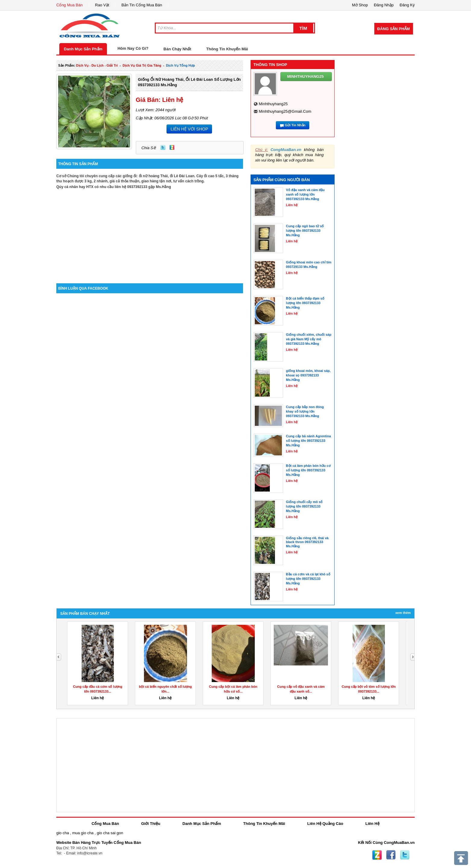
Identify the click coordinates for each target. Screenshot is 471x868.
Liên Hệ (372, 824)
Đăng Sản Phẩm (394, 29)
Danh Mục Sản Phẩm (83, 49)
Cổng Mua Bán (70, 5)
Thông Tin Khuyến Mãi (227, 49)
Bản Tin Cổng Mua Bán (142, 5)
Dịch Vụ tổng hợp (180, 65)
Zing (172, 147)
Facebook (391, 855)
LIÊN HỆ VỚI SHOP (189, 129)
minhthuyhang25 (273, 104)
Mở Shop (360, 5)
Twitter (163, 147)
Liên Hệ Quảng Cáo (325, 824)
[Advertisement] (150, 232)
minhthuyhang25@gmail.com (285, 111)
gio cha (63, 833)
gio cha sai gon (110, 833)
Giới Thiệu (151, 824)
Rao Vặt (102, 5)
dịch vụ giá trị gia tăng (142, 65)
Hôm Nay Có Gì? (133, 48)
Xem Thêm (403, 613)
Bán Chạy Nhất (177, 49)
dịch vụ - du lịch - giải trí (97, 65)
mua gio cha (83, 833)
